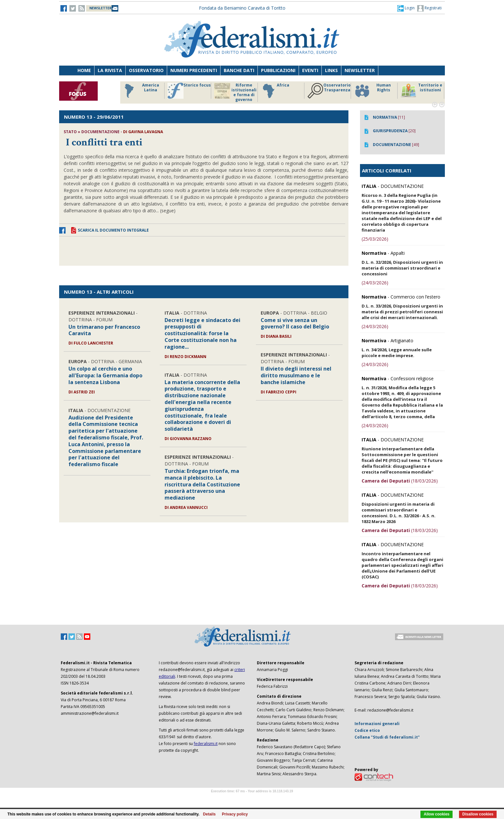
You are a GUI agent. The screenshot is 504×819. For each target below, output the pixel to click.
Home (84, 70)
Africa (275, 91)
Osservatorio (146, 70)
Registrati (429, 8)
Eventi (310, 70)
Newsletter (360, 70)
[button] (406, 8)
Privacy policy (235, 814)
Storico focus (189, 91)
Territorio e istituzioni (421, 91)
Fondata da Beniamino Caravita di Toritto (242, 8)
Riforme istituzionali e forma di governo (235, 92)
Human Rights (372, 91)
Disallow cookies (478, 814)
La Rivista (110, 70)
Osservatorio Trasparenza (329, 91)
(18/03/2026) (400, 481)
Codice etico (367, 730)
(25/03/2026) (375, 239)
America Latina (140, 91)
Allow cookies (437, 814)
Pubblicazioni (278, 70)
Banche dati (239, 70)
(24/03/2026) (375, 283)
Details (209, 814)
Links (331, 70)
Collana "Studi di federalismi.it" (387, 737)
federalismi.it (206, 744)
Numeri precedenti (194, 70)
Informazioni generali (377, 724)
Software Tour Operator (252, 799)
